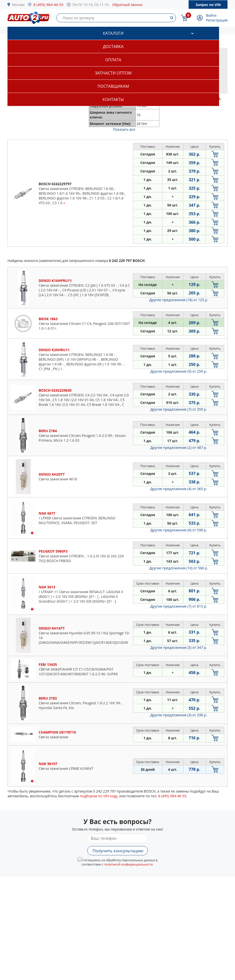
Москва (18, 5)
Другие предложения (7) (179, 409)
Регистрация (217, 20)
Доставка (113, 46)
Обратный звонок (127, 5)
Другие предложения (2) (179, 448)
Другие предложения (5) (179, 647)
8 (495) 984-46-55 (49, 4)
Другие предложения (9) (179, 371)
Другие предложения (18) (179, 300)
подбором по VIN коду (99, 796)
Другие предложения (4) (179, 489)
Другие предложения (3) (179, 715)
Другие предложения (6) (179, 530)
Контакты (113, 99)
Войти (211, 15)
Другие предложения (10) (179, 568)
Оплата (113, 60)
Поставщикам (113, 86)
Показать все (124, 129)
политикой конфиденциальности (128, 864)
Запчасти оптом (113, 73)
